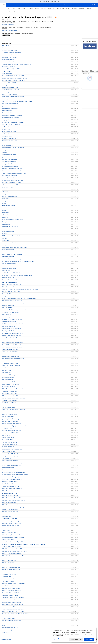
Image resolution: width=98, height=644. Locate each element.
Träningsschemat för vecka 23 (9, 442)
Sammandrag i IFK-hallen (8, 539)
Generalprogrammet (7, 428)
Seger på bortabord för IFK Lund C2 (10, 482)
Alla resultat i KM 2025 (7, 113)
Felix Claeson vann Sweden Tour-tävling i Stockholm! (15, 463)
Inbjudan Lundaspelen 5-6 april (9, 175)
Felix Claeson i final (6, 373)
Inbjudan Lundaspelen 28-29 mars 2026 (12, 55)
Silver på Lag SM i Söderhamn (9, 159)
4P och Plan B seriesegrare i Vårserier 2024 (12, 324)
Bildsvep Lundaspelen (7, 164)
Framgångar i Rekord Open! (9, 120)
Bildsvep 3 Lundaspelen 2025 (9, 150)
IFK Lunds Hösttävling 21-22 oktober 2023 (12, 424)
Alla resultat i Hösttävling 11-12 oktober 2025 (13, 76)
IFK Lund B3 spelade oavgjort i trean (11, 567)
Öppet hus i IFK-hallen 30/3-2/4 (9, 50)
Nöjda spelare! (5, 245)
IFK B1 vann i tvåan (6, 370)
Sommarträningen (6, 435)
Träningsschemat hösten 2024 (9, 296)
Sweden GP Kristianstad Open (9, 282)
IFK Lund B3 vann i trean (8, 565)
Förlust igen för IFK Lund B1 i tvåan (10, 400)
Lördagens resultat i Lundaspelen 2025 (11, 171)
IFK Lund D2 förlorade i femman (10, 558)
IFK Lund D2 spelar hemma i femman (11, 588)
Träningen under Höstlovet (8, 407)
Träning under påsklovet (8, 468)
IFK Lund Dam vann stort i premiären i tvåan (13, 611)
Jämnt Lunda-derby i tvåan (8, 377)
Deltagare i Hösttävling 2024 (9, 268)
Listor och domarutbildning (8, 417)
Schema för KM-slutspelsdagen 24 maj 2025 (13, 122)
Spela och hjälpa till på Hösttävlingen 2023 (12, 419)
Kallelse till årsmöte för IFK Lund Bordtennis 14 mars (15, 475)
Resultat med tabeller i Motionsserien (11, 523)
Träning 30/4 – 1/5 (6, 458)
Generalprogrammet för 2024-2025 (10, 312)
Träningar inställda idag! (8, 437)
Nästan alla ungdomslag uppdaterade (11, 546)
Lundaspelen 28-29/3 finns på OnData (11, 53)
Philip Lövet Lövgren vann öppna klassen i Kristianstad (15, 614)
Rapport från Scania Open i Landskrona (12, 405)
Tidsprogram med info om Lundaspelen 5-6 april (14, 173)
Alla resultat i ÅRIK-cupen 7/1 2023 (10, 593)
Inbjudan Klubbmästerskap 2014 (10, 338)
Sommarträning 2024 (7, 317)
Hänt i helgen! (5, 240)
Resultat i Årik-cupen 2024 (8, 382)
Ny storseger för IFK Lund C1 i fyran (10, 486)
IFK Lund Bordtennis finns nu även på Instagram (14, 303)
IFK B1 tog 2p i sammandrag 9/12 (10, 396)
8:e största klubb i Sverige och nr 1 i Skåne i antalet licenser (17, 64)
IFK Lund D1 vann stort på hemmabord (11, 591)
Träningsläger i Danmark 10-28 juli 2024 (11, 329)
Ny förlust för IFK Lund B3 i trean (10, 509)
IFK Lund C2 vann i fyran (8, 563)
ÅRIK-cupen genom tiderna (8, 305)
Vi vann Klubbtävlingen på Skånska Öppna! (13, 220)
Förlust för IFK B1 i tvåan (8, 368)
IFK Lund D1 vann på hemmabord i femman (12, 535)
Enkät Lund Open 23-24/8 (8, 92)
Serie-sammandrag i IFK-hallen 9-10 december (13, 398)
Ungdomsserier (57, 5)
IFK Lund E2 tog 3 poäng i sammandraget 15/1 (24, 17)
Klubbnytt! (4, 201)
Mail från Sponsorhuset (8, 231)
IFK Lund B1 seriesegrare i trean (10, 495)
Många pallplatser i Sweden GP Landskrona (13, 148)
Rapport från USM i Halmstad (9, 322)
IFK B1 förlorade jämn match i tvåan (11, 361)
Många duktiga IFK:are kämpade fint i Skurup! (13, 294)
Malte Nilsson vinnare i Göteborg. (10, 104)
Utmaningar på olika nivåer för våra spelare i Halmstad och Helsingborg (20, 289)
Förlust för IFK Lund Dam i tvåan (10, 493)
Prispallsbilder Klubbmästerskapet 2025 (12, 115)
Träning (38, 5)
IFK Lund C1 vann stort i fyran (9, 560)
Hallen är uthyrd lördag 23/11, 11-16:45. (11, 215)
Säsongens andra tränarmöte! (9, 196)
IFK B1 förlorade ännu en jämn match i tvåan (13, 359)
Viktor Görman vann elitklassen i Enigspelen (13, 97)
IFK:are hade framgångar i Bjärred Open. (12, 118)
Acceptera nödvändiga (76, 639)
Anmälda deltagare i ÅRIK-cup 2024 (10, 384)
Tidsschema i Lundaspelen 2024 (10, 349)
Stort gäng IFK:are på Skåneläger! (10, 226)
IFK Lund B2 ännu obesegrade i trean (11, 505)
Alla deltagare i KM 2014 (8, 331)
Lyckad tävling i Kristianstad (9, 162)
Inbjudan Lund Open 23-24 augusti (10, 90)
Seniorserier (47, 5)
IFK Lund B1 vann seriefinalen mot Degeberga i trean (15, 507)
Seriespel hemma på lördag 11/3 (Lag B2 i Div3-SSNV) (15, 477)
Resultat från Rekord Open (8, 386)
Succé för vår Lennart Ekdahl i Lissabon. (12, 273)
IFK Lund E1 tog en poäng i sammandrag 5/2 (13, 488)
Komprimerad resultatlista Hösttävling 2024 (12, 259)
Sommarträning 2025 (7, 111)
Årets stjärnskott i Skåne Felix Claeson (11, 621)
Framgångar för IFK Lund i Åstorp (10, 363)
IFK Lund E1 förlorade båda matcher (11, 570)
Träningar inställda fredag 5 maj (10, 456)
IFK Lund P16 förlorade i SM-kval (10, 628)
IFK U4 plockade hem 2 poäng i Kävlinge (12, 236)
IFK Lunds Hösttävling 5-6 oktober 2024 (11, 284)
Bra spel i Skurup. (6, 129)
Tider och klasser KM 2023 (8, 451)
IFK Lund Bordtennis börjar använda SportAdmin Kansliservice (17, 623)
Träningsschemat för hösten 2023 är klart (12, 433)
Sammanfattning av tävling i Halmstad (11, 616)
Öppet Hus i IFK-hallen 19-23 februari (11, 366)
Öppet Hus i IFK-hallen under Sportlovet (12, 479)
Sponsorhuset (5, 106)
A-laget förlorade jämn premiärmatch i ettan (13, 609)
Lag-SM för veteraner (7, 73)
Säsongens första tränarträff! (9, 280)
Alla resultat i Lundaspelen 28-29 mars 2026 (13, 48)
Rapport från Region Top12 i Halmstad (11, 602)
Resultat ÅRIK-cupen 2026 (8, 66)
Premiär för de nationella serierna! (10, 277)
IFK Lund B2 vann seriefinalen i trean (11, 579)
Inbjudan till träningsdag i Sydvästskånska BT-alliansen (16, 426)
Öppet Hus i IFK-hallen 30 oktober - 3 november (13, 410)
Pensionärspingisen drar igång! (10, 243)
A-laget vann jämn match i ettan (10, 607)
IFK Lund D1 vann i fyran (8, 630)
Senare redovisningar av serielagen (11, 521)
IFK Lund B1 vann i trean (8, 572)
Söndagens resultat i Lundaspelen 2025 (12, 169)
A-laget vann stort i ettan (8, 581)
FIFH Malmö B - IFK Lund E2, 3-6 (9, 30)
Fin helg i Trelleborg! (7, 136)
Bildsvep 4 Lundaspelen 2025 (9, 138)
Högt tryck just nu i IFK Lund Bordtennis (11, 291)
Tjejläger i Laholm (6, 530)
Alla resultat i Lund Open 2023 (9, 470)
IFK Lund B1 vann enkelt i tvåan (9, 414)
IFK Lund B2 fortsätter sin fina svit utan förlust (13, 584)
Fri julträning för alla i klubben (9, 391)
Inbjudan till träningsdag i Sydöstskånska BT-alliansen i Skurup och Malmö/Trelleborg (23, 544)
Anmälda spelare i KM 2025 (8, 143)
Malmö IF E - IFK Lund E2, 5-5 (8, 24)
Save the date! (5, 208)
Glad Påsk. (4, 152)
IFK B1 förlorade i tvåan (7, 380)
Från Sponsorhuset (7, 46)
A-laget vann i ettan (7, 516)
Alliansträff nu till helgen (8, 257)
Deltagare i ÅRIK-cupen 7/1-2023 (10, 595)
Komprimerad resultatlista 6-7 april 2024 (12, 347)
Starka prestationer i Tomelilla (9, 141)
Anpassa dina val (58, 639)
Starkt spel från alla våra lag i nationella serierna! (14, 247)
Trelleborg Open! (6, 271)
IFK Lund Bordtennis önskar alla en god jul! (12, 389)
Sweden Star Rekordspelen (9, 264)
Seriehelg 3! (5, 217)
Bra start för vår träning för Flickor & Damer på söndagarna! (17, 275)
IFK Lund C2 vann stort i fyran (9, 528)
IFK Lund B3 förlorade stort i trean (10, 512)
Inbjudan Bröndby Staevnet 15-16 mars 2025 (13, 182)
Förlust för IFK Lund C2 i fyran (9, 574)
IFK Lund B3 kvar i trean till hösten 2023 (11, 498)
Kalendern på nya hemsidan (9, 600)
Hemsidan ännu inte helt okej (9, 178)
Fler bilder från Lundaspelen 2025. (10, 155)
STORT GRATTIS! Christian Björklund (11, 124)
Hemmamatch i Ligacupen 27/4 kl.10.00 (11, 335)
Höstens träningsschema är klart (10, 87)
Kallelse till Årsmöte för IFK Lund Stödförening (13, 472)
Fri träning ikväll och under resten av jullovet (13, 597)
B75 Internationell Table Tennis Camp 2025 (12, 180)
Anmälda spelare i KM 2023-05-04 (10, 454)
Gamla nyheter (5, 632)
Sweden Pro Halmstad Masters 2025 (11, 94)
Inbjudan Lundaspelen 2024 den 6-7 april (12, 354)
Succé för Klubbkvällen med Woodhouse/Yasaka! (14, 78)
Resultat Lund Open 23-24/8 (9, 83)
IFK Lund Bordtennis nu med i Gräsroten (12, 301)
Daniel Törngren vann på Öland (10, 99)
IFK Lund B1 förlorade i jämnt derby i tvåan (12, 412)
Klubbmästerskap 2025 (7, 145)
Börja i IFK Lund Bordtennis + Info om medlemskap (20, 5)
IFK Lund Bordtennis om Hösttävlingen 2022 (12, 604)
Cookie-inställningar (6, 639)
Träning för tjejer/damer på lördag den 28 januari (14, 542)
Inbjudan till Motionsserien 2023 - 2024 (11, 431)
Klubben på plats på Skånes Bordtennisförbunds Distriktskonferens (19, 298)
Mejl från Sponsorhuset (8, 60)
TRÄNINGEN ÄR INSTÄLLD (8, 447)
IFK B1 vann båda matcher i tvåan (10, 421)
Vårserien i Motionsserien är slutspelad (12, 449)
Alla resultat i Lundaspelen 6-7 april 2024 (12, 345)
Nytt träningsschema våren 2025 (10, 185)
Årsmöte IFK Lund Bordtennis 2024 (10, 356)
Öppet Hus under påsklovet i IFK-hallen (11, 465)
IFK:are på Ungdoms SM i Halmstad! (11, 108)
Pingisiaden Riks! (6, 224)
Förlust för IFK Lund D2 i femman (10, 484)
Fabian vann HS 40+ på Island (9, 62)
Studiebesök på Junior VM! (8, 206)
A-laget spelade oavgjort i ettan (10, 519)
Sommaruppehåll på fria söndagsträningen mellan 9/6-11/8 (17, 310)
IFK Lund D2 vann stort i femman (10, 533)
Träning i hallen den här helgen (10, 444)
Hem (3, 5)
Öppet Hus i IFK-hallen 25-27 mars (10, 352)
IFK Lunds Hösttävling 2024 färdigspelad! (12, 254)
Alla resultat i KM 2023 (7, 440)
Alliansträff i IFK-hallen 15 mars (9, 57)
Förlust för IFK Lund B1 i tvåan (9, 403)
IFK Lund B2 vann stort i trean (9, 502)
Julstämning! (5, 192)
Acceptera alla (89, 639)
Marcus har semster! (7, 308)
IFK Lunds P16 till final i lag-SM (9, 375)
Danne (3, 625)
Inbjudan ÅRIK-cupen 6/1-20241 (9, 393)
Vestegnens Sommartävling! (9, 131)
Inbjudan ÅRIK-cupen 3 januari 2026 (11, 69)
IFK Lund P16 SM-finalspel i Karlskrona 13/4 (12, 342)
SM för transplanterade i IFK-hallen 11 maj (12, 333)
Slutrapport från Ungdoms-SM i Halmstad (12, 319)
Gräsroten (4, 229)
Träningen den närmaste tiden (9, 194)
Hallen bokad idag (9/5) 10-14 (9, 326)
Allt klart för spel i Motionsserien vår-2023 (12, 549)
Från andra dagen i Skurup (8, 618)
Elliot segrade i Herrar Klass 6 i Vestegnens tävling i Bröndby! (17, 101)
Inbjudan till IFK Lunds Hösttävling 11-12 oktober (14, 80)
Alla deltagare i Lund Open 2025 (10, 85)
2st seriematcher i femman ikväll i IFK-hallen (13, 537)
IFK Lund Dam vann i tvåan (8, 491)
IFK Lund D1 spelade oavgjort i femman (11, 553)
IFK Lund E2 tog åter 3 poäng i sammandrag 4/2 (13, 500)
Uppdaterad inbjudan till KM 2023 (10, 461)
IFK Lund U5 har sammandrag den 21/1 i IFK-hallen (14, 551)
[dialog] (74, 635)
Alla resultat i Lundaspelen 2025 (10, 166)
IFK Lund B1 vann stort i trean (9, 514)
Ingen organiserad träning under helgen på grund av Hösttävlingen (19, 261)
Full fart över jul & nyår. (7, 187)
